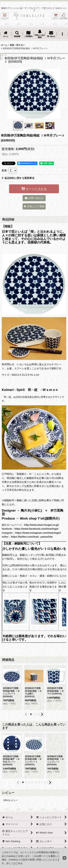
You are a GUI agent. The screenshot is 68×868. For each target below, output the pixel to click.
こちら (19, 863)
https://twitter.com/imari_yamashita (32, 537)
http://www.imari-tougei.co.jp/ (42, 525)
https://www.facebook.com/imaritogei (36, 529)
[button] (5, 16)
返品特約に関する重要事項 (18, 178)
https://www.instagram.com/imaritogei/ (38, 533)
